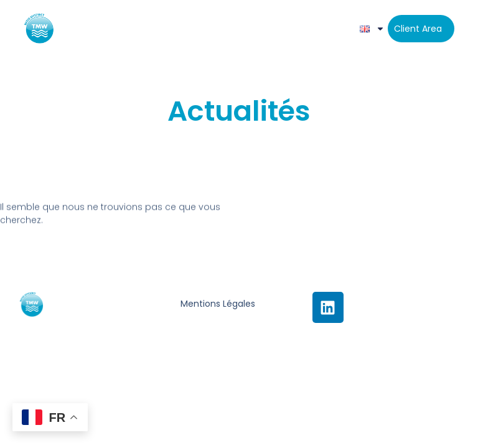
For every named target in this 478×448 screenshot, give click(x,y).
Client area (418, 29)
